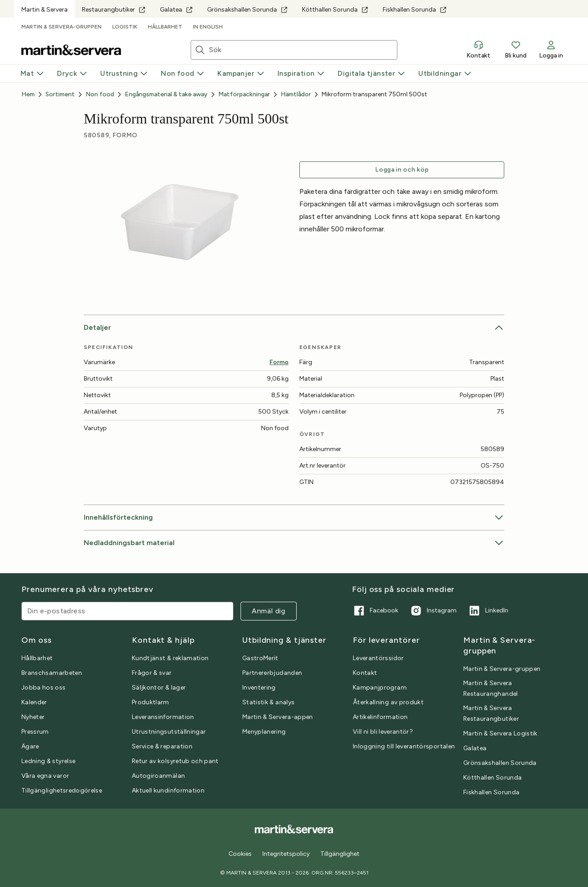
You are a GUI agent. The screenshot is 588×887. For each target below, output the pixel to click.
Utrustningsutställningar (169, 732)
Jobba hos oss (44, 688)
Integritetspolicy (286, 854)
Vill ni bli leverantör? (383, 732)
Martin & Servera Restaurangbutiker (491, 713)
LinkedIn (488, 611)
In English (208, 27)
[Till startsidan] (71, 50)
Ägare (30, 746)
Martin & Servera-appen (278, 717)
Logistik (125, 27)
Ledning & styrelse (48, 761)
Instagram (433, 611)
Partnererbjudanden (272, 673)
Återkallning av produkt (388, 702)
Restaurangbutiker (114, 10)
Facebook (375, 611)
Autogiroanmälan (158, 776)
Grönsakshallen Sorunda (247, 10)
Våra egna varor (45, 776)
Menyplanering (264, 732)
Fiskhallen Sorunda (415, 10)
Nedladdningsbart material (294, 543)
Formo (279, 362)
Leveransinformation (163, 717)
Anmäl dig (269, 611)
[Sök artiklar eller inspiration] (303, 50)
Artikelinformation (380, 717)
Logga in (551, 49)
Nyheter (33, 717)
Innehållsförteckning (294, 517)
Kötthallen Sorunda (335, 10)
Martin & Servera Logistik (500, 733)
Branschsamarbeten (52, 673)
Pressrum (35, 732)
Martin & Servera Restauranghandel (491, 688)
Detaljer (294, 328)
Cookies (240, 854)
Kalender (34, 702)
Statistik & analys (268, 702)
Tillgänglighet (340, 854)
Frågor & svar (152, 673)
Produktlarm (151, 702)
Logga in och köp (402, 170)
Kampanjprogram (380, 688)
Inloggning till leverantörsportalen (404, 746)
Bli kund (516, 49)
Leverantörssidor (378, 658)
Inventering (259, 688)
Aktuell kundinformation (168, 790)
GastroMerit (260, 658)
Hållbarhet (165, 27)
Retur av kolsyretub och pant (175, 761)
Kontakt (478, 49)
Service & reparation (162, 746)
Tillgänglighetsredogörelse (62, 790)
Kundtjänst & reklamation (170, 658)
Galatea (176, 10)
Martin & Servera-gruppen (61, 27)
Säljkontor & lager (159, 688)
